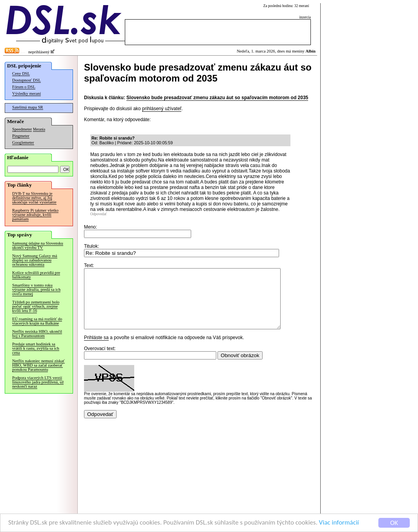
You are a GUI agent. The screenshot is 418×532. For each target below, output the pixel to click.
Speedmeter (22, 129)
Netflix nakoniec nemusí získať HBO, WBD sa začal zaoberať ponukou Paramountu (38, 365)
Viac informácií (339, 523)
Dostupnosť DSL (26, 80)
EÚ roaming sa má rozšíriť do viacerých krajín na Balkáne (37, 321)
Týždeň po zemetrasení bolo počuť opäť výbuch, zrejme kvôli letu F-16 (36, 306)
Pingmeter (21, 136)
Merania (39, 129)
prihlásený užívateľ (162, 109)
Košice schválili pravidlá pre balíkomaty (36, 275)
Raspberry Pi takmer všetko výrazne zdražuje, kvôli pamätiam (35, 215)
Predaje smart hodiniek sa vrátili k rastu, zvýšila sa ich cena (36, 348)
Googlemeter (23, 143)
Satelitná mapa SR (28, 107)
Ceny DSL (21, 74)
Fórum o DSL (24, 87)
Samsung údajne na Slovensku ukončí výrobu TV (38, 245)
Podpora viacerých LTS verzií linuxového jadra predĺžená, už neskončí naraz (38, 382)
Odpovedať (99, 214)
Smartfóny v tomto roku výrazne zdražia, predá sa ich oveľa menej (36, 290)
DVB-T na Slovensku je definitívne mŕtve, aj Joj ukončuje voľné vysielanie (34, 198)
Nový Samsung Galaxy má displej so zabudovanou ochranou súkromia (35, 260)
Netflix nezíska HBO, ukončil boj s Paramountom (37, 334)
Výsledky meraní (26, 94)
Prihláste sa (96, 349)
